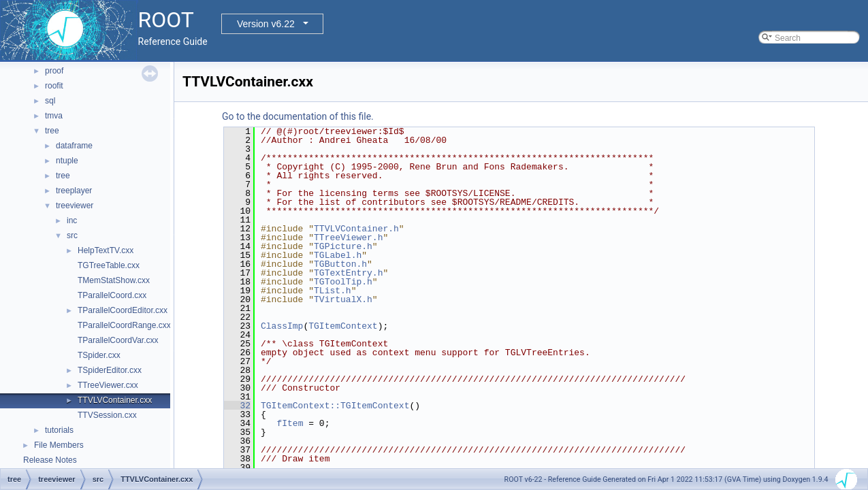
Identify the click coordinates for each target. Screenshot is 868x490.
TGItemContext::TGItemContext (335, 406)
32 (237, 406)
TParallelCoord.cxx (112, 295)
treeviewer (75, 206)
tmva (54, 116)
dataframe (74, 146)
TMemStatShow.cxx (114, 280)
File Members (59, 445)
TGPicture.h (343, 246)
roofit (54, 86)
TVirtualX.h (343, 299)
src (72, 235)
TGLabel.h (338, 255)
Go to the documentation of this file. (298, 116)
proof (54, 71)
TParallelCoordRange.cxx (124, 325)
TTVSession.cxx (107, 415)
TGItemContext (343, 326)
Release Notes (50, 460)
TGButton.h (340, 264)
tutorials (59, 430)
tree (52, 131)
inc (72, 220)
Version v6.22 (266, 24)
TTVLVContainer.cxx (115, 400)
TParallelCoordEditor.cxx (123, 310)
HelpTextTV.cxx (106, 250)
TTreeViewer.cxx (108, 385)
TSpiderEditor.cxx (110, 370)
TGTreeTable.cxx (109, 265)
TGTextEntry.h (348, 273)
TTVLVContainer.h (356, 229)
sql (50, 101)
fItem (290, 423)
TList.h (333, 291)
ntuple (67, 161)
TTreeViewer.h (348, 238)
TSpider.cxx (99, 355)
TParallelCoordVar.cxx (118, 340)
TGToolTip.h (343, 282)
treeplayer (74, 191)
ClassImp (282, 326)
